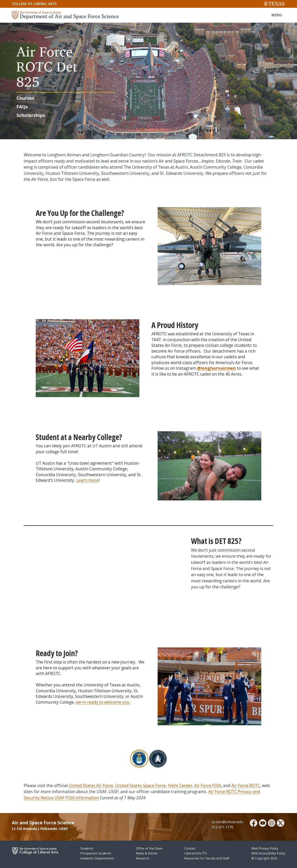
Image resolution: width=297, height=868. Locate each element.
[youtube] (263, 824)
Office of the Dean (149, 848)
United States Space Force (140, 785)
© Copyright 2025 (264, 858)
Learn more (87, 480)
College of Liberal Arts (34, 4)
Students (87, 848)
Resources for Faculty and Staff (207, 858)
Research (143, 858)
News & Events (147, 853)
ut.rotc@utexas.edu (227, 822)
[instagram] (272, 824)
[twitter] (280, 824)
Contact (190, 848)
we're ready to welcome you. (103, 702)
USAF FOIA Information (77, 798)
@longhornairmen (216, 368)
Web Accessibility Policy (268, 853)
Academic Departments (97, 858)
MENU (277, 15)
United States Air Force (91, 785)
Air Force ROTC (246, 785)
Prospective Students (96, 853)
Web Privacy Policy (265, 848)
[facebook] (254, 824)
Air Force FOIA (208, 785)
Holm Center (180, 785)
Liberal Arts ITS (195, 853)
